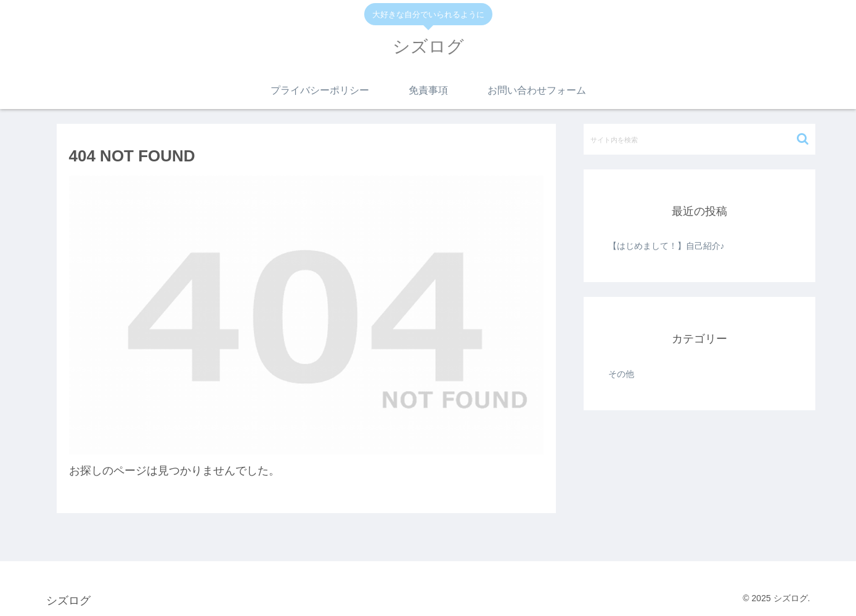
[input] (699, 139)
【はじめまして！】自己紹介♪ (666, 246)
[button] (803, 139)
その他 (621, 374)
